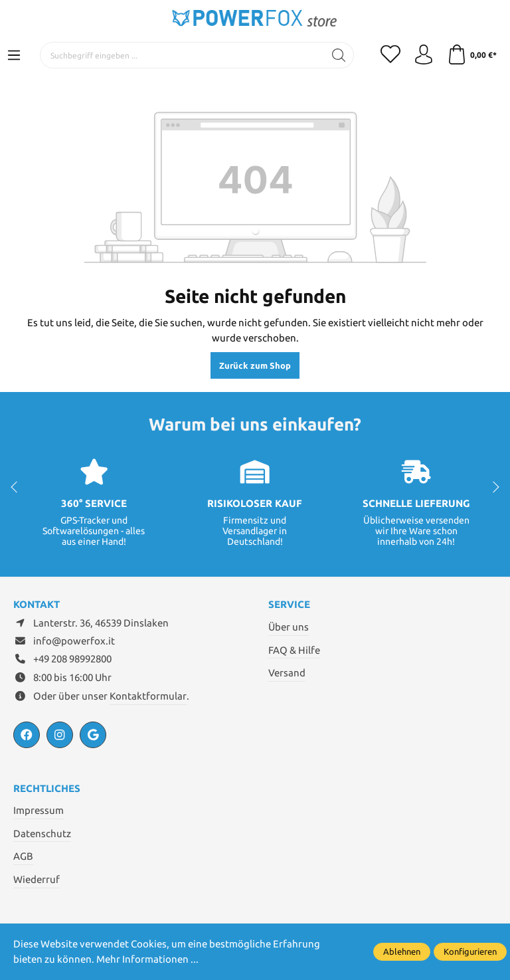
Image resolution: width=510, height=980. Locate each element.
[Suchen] (339, 55)
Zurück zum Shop (255, 365)
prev (17, 487)
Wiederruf (37, 879)
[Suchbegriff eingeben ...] (182, 55)
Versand (287, 673)
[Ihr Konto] (424, 55)
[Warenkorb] (472, 55)
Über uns (289, 627)
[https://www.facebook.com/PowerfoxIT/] (27, 735)
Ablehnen (402, 951)
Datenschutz (42, 833)
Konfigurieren (470, 951)
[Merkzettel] (390, 55)
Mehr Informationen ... (147, 959)
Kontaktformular (148, 696)
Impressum (39, 810)
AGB (23, 856)
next (493, 487)
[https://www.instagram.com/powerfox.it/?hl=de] (60, 735)
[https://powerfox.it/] (93, 735)
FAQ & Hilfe (294, 650)
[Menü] (14, 56)
